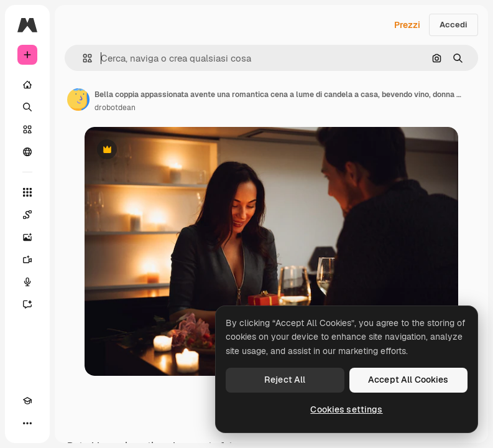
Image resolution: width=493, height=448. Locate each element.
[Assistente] (27, 304)
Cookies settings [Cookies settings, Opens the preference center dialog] (346, 409)
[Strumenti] (27, 192)
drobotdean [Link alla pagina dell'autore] (115, 108)
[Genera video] (27, 259)
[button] (82, 58)
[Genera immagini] (27, 237)
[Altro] (27, 423)
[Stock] (27, 129)
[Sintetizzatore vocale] (27, 282)
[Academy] (27, 401)
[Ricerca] (27, 107)
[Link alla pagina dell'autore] (78, 100)
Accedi (454, 25)
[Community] (27, 152)
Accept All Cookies (408, 380)
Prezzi (407, 25)
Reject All (285, 380)
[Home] (27, 85)
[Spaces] (27, 215)
